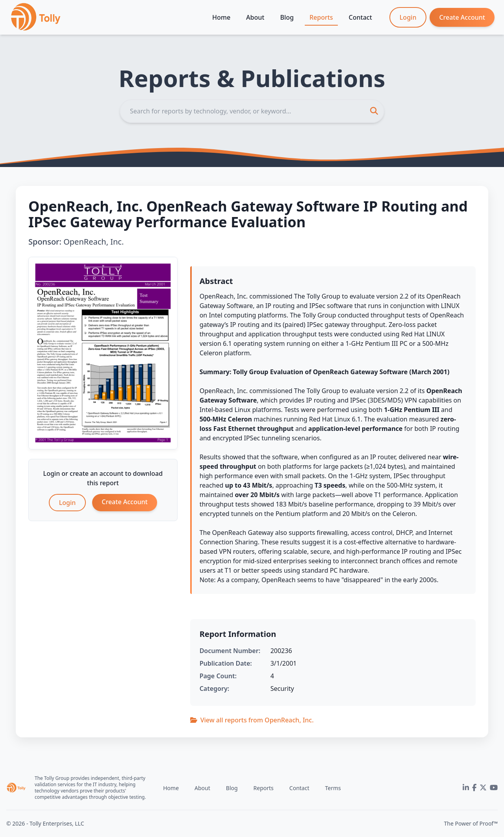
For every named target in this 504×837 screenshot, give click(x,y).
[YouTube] (494, 788)
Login (408, 17)
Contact (360, 17)
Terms (333, 788)
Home (221, 17)
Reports (321, 17)
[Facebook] (474, 788)
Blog (287, 17)
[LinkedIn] (466, 788)
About (255, 17)
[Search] (252, 111)
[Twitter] (483, 788)
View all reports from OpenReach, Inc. (252, 720)
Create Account (462, 17)
